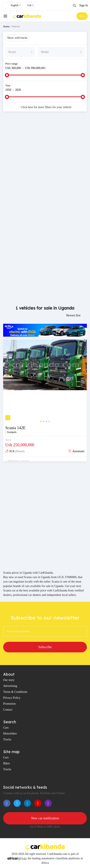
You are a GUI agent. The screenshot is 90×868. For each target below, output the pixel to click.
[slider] (7, 75)
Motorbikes (10, 734)
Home (6, 26)
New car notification (45, 818)
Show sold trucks (17, 38)
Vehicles (16, 26)
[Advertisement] (45, 164)
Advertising (10, 686)
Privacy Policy (12, 698)
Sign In (84, 5)
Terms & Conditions (15, 692)
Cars (6, 728)
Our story (9, 680)
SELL (82, 16)
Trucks (7, 739)
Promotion (9, 704)
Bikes (7, 763)
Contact (8, 710)
